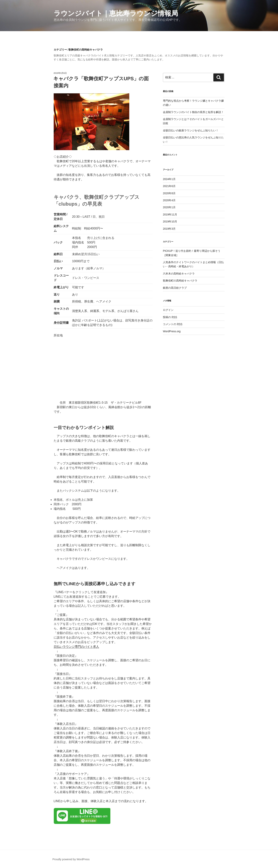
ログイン (168, 310)
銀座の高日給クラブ (175, 288)
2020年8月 (169, 193)
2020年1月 (169, 207)
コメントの (173, 324)
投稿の (170, 317)
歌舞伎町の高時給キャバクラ (180, 281)
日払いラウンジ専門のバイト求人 (76, 647)
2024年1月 (169, 179)
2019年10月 (170, 221)
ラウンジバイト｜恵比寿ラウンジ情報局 (116, 13)
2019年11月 (170, 214)
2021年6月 (169, 186)
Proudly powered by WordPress (71, 859)
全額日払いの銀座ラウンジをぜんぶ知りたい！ (191, 130)
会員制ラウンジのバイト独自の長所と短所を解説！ (193, 112)
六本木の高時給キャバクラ (179, 274)
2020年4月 (169, 200)
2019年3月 (169, 229)
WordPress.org (172, 331)
